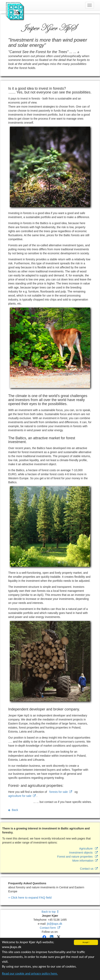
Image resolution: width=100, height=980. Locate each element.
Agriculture (88, 849)
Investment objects (84, 853)
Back (13, 810)
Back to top (50, 912)
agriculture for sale (22, 796)
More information (85, 861)
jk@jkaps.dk (55, 924)
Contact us (89, 869)
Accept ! (86, 943)
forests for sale (61, 792)
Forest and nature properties (78, 857)
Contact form (50, 928)
